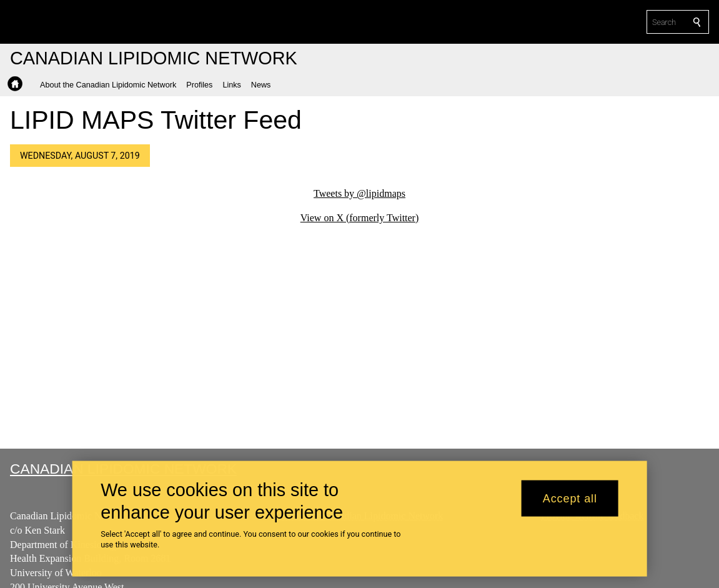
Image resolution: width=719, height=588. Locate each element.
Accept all (570, 498)
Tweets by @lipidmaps (359, 193)
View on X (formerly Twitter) (360, 218)
